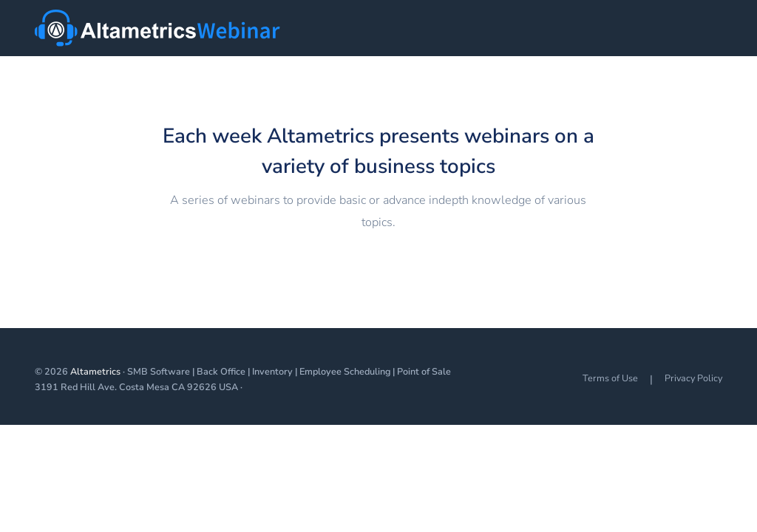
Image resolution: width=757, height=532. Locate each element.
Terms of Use (610, 378)
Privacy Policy (693, 378)
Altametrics (95, 371)
